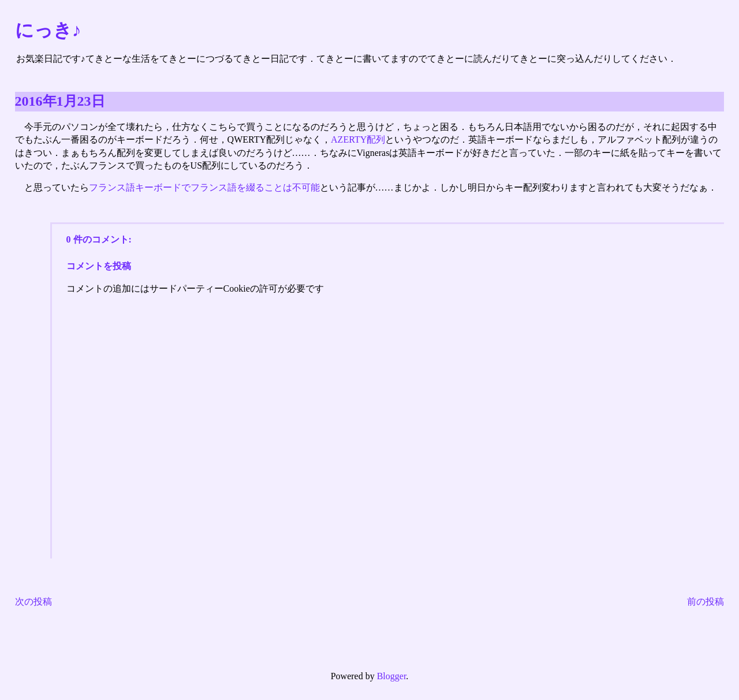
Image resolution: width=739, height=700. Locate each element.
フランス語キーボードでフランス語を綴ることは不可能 (204, 187)
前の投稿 (706, 602)
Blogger (392, 676)
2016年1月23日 (60, 101)
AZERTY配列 (358, 139)
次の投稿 (33, 602)
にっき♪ (48, 30)
